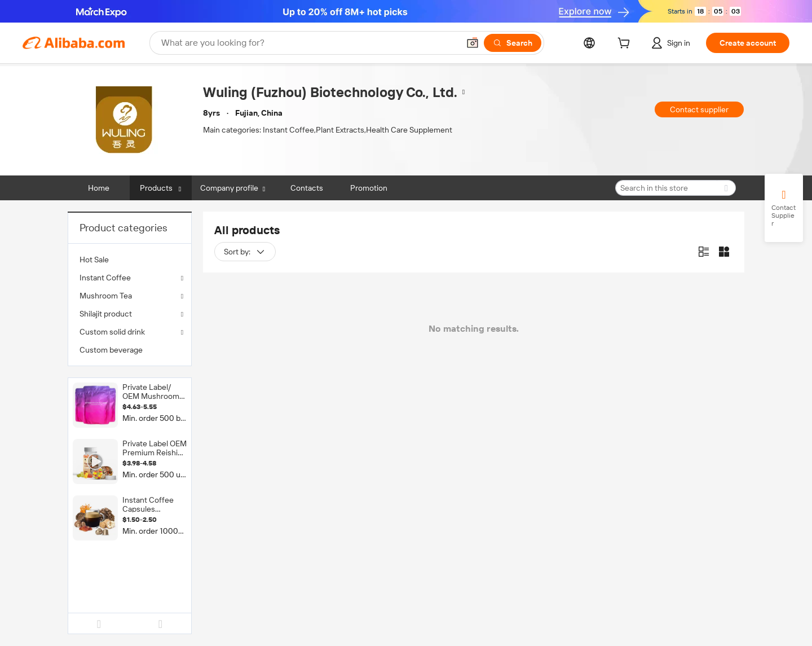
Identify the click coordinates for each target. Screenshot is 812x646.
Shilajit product (106, 314)
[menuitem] (130, 260)
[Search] (513, 43)
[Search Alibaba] (309, 43)
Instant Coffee (105, 278)
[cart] (626, 45)
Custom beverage (111, 350)
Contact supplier (699, 109)
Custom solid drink (112, 332)
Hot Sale (94, 260)
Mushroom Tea (106, 296)
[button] (473, 43)
